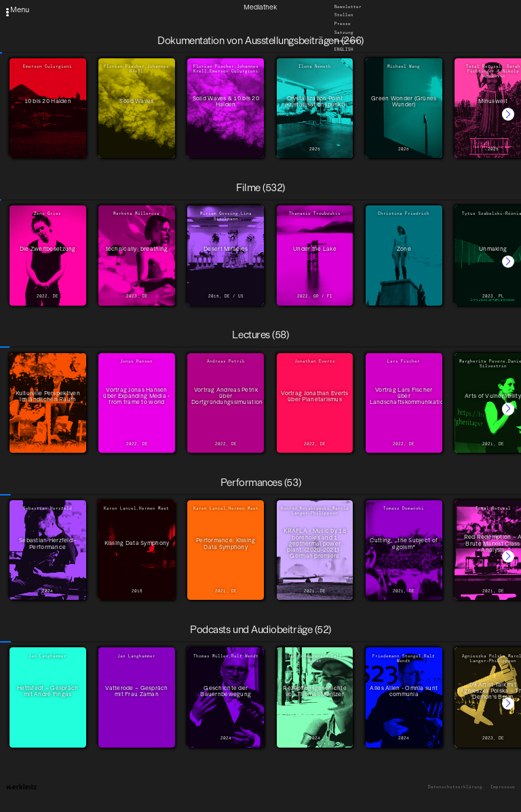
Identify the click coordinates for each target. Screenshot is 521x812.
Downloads (347, 41)
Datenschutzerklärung (455, 787)
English (344, 49)
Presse (343, 24)
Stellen (344, 16)
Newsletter (348, 7)
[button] (508, 114)
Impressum (503, 787)
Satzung (344, 33)
